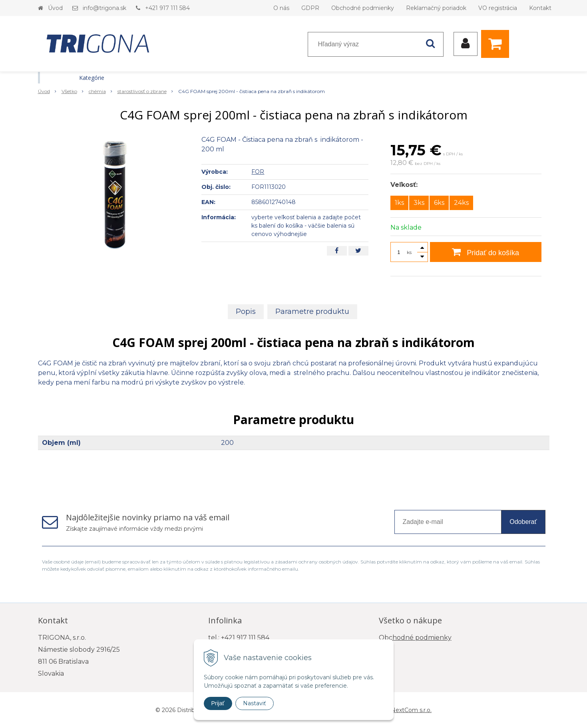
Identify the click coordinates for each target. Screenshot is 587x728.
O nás (281, 8)
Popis (246, 311)
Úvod (55, 8)
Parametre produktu (312, 311)
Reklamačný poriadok (436, 8)
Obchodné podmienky (363, 8)
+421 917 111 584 (167, 8)
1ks (399, 203)
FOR (258, 172)
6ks (439, 203)
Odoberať (523, 522)
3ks (419, 203)
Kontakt (540, 8)
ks (409, 252)
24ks (461, 203)
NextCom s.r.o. (411, 710)
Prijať (218, 703)
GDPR (310, 8)
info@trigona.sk (104, 8)
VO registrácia (498, 8)
